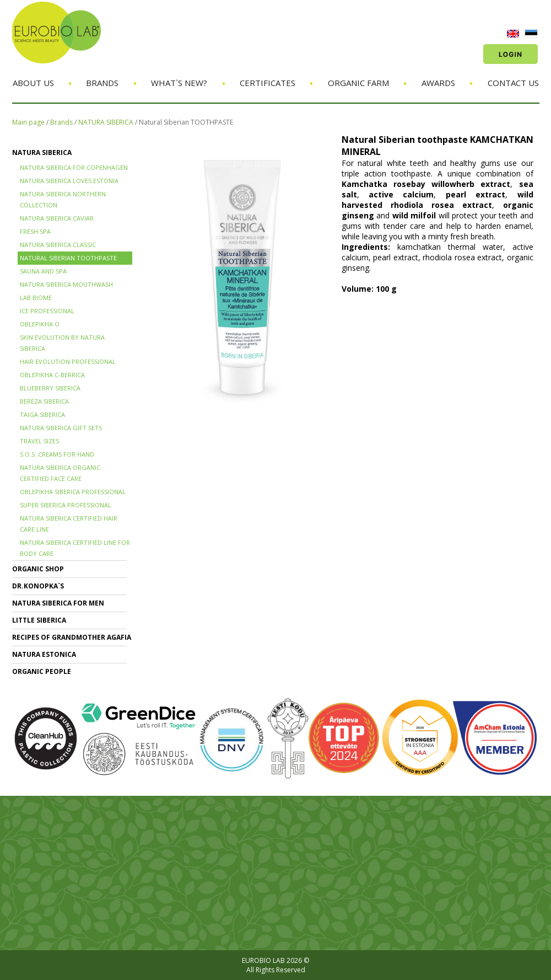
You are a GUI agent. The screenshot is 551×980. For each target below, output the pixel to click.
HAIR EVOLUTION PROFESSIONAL (68, 362)
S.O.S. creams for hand (57, 454)
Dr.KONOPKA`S (38, 586)
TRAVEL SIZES (39, 441)
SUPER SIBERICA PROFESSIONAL (66, 505)
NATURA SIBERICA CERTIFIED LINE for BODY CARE (75, 548)
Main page (28, 122)
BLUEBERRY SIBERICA (50, 388)
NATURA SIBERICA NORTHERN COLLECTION (63, 199)
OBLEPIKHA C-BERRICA (52, 375)
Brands (102, 83)
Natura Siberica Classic (58, 245)
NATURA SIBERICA (106, 122)
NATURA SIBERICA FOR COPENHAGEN (74, 167)
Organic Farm (358, 83)
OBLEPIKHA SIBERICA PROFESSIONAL (73, 492)
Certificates (268, 83)
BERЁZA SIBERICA (44, 401)
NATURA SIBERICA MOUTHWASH (66, 284)
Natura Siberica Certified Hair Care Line (69, 524)
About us (33, 83)
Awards (438, 83)
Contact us (513, 83)
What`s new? (179, 83)
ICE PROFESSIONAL (47, 311)
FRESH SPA (35, 231)
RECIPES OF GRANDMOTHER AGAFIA (72, 637)
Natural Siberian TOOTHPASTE (186, 122)
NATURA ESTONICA (44, 654)
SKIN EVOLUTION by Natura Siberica (62, 343)
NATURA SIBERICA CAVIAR (57, 218)
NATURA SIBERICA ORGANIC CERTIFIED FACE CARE (60, 473)
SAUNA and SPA (43, 271)
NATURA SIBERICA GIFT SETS (61, 428)
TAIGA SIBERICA (42, 414)
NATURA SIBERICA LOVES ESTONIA (69, 181)
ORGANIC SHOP (38, 569)
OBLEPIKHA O (40, 324)
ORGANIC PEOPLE (42, 671)
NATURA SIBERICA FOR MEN (58, 603)
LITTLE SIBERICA (39, 620)
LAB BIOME (36, 298)
